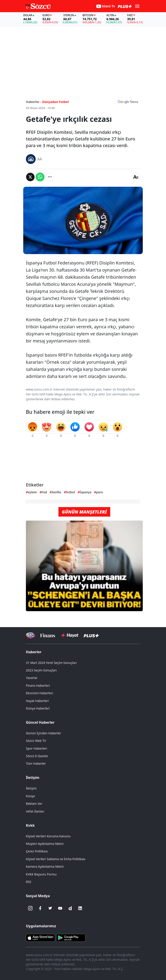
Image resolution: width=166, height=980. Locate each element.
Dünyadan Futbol (55, 102)
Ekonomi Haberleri (40, 693)
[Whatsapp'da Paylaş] (40, 177)
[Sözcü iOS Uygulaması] (41, 937)
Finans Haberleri (38, 685)
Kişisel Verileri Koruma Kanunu (48, 836)
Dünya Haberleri (38, 708)
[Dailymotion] (70, 908)
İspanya (85, 492)
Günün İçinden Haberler (43, 733)
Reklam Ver (34, 804)
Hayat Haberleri (37, 701)
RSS (29, 882)
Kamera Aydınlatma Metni (45, 866)
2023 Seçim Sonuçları (41, 670)
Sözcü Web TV (36, 741)
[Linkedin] (80, 908)
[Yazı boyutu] (136, 177)
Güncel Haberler (40, 722)
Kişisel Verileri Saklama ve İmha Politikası (56, 859)
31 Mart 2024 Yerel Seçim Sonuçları (51, 663)
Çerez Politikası (37, 851)
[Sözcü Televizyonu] (30, 635)
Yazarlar (32, 678)
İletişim (33, 778)
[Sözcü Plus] (91, 635)
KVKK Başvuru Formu (41, 874)
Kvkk (30, 825)
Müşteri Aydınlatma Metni (45, 844)
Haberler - (34, 102)
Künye (30, 796)
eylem (32, 492)
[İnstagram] (30, 908)
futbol (70, 492)
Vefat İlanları (35, 811)
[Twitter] (50, 908)
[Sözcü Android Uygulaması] (71, 937)
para (99, 492)
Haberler (34, 652)
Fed (44, 492)
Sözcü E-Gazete (37, 756)
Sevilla (56, 492)
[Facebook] (40, 908)
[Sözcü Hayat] (69, 635)
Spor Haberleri (37, 748)
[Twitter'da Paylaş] (30, 177)
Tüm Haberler (36, 763)
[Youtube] (60, 908)
